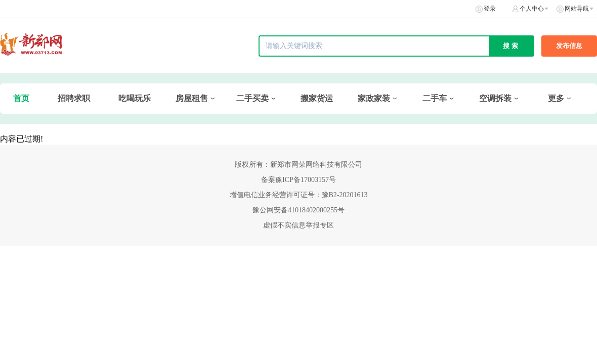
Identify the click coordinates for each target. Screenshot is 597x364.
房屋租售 (192, 98)
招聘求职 (74, 98)
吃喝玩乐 (135, 98)
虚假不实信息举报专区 (298, 225)
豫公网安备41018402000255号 (298, 210)
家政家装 (374, 98)
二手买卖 (252, 98)
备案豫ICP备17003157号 (298, 180)
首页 (21, 98)
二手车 (435, 98)
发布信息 (569, 46)
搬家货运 (317, 98)
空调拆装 (495, 98)
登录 (490, 9)
